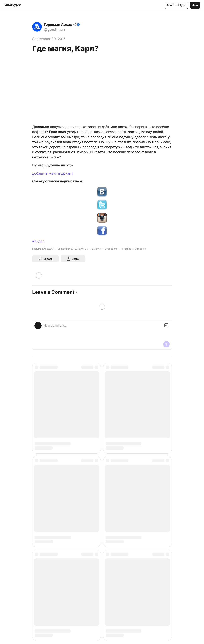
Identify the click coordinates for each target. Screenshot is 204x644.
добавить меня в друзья (52, 173)
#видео (38, 241)
